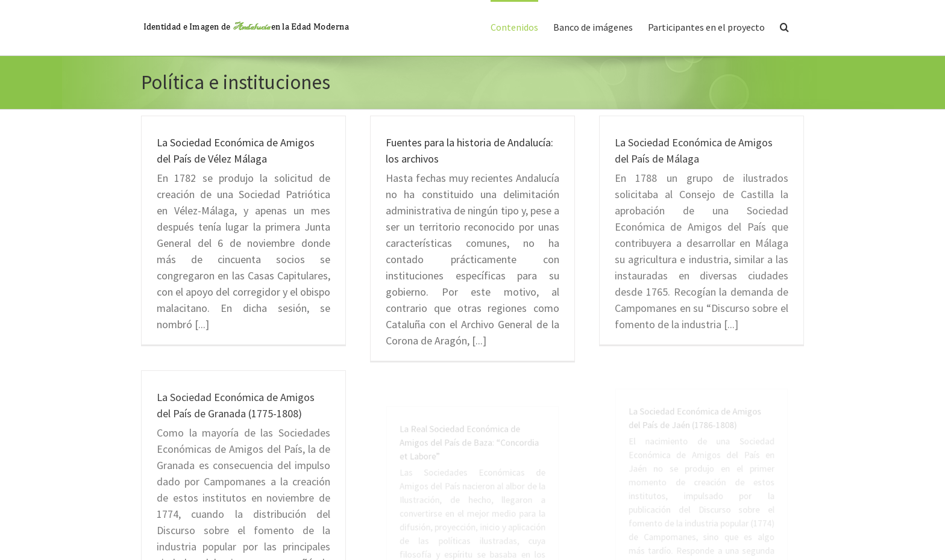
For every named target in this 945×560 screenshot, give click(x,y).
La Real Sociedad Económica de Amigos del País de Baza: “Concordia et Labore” (472, 485)
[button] (784, 26)
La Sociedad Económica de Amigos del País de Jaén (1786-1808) (699, 461)
